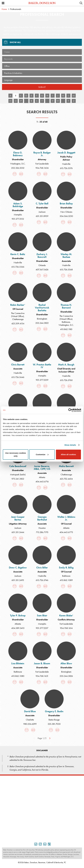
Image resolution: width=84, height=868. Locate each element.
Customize (42, 454)
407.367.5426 (42, 269)
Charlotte (30, 720)
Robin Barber (18, 305)
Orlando (42, 265)
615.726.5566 (18, 267)
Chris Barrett (18, 365)
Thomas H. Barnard (66, 306)
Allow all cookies (68, 454)
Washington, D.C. (18, 164)
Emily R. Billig (66, 568)
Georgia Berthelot (42, 518)
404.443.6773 (66, 532)
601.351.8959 (42, 216)
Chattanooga (18, 319)
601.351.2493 (18, 580)
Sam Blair (42, 615)
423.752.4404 (66, 479)
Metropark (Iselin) (18, 474)
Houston (42, 528)
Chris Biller (42, 568)
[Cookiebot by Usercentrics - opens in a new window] (70, 410)
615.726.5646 (18, 377)
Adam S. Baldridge (18, 205)
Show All (11, 43)
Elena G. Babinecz (18, 154)
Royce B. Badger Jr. (42, 154)
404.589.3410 (18, 628)
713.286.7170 (42, 532)
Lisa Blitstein (18, 663)
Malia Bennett (66, 466)
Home (4, 9)
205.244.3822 (42, 323)
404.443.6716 (42, 481)
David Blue (30, 711)
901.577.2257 (42, 628)
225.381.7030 (54, 724)
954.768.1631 (42, 676)
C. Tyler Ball (42, 203)
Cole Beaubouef (18, 466)
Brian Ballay (66, 203)
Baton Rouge (54, 720)
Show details (70, 445)
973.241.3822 (18, 479)
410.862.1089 (66, 580)
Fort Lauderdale (42, 164)
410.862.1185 (66, 329)
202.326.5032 (18, 168)
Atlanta (42, 477)
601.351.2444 (18, 532)
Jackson (42, 212)
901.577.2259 (42, 380)
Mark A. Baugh (66, 365)
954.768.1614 (66, 628)
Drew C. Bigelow (18, 568)
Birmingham (42, 319)
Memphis (18, 215)
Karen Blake (66, 615)
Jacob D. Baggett (66, 153)
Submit (42, 87)
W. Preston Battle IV (42, 366)
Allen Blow (66, 663)
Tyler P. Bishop (18, 615)
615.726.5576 (66, 168)
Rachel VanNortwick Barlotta (42, 308)
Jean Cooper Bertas (18, 518)
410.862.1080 (18, 676)
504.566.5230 (66, 216)
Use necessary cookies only (16, 454)
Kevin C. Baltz (18, 254)
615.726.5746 (42, 580)
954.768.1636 (42, 168)
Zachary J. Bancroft (42, 256)
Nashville (66, 164)
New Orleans (66, 212)
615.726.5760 (66, 380)
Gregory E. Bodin (54, 711)
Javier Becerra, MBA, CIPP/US (42, 468)
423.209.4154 (18, 323)
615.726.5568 (66, 269)
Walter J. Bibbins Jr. (66, 518)
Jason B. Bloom (42, 663)
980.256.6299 (30, 724)
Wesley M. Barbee (66, 256)
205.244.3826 (66, 676)
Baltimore (66, 322)
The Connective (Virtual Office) (18, 315)
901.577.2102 (18, 219)
